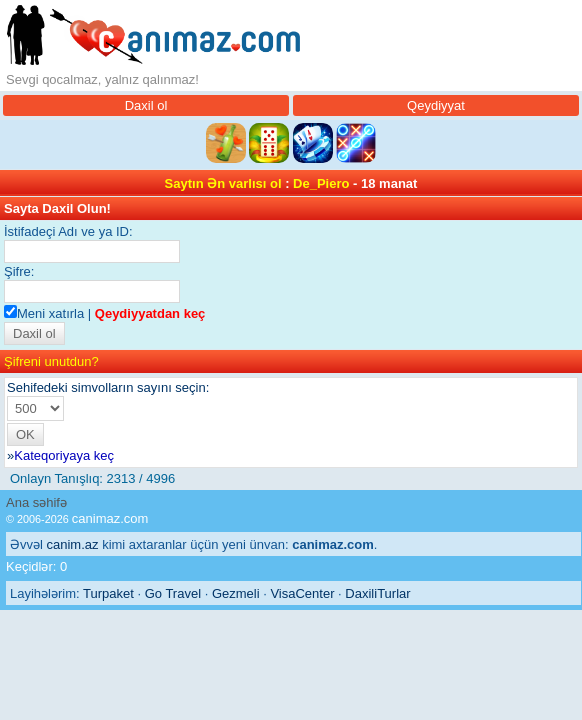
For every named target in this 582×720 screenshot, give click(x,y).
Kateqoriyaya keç (64, 455)
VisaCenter (302, 593)
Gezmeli (236, 593)
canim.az (73, 544)
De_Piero (321, 183)
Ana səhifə (36, 502)
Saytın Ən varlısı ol (223, 183)
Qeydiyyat (436, 105)
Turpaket (108, 593)
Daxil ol (146, 105)
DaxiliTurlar (377, 593)
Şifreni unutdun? (51, 361)
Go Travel (173, 593)
